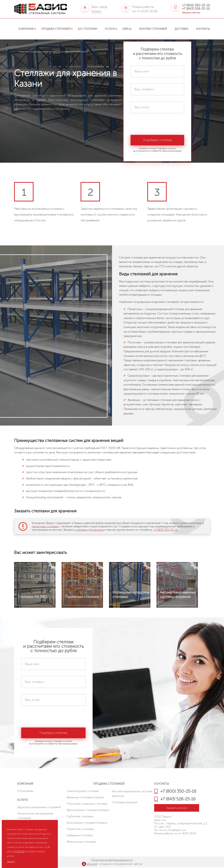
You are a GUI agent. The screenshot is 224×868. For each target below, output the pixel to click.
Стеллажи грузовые (125, 803)
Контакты (203, 29)
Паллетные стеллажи (80, 830)
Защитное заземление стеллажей (39, 808)
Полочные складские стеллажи (87, 804)
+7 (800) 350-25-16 (196, 5)
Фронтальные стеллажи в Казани (88, 811)
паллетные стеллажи (45, 526)
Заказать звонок (191, 13)
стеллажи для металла (89, 530)
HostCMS (160, 843)
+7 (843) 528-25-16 (196, 9)
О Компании (25, 792)
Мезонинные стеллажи (81, 842)
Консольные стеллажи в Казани (87, 823)
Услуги (110, 29)
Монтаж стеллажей (153, 29)
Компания (26, 29)
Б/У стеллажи (87, 29)
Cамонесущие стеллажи (83, 792)
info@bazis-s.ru (177, 831)
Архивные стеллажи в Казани (85, 798)
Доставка (181, 29)
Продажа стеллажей (56, 29)
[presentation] (157, 126)
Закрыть (11, 861)
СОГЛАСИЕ (19, 851)
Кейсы (127, 29)
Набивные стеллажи (80, 836)
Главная (23, 51)
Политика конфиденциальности (112, 861)
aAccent (92, 865)
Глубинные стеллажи (80, 817)
